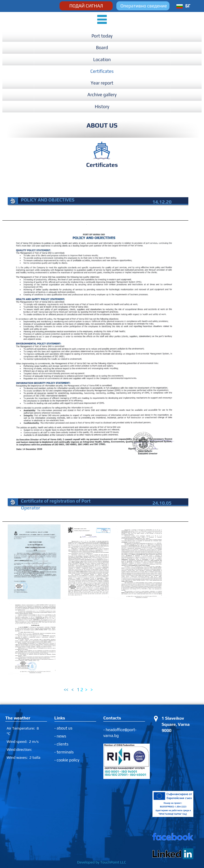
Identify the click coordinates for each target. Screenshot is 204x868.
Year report (102, 83)
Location (102, 60)
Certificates (102, 71)
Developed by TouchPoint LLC (102, 862)
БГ (188, 6)
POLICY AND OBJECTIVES (48, 200)
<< (67, 690)
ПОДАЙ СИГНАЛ (86, 6)
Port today (102, 36)
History (102, 107)
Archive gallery (102, 95)
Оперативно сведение (144, 6)
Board (102, 48)
